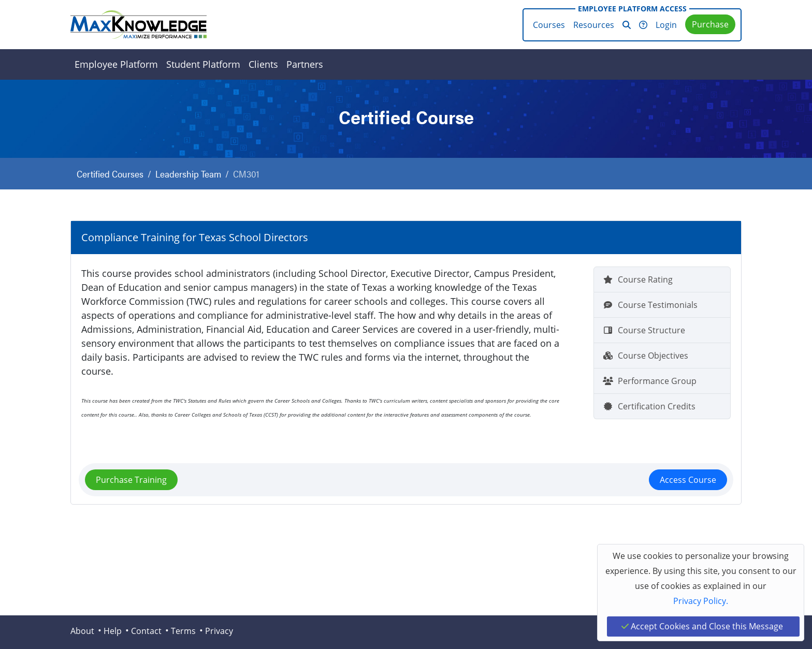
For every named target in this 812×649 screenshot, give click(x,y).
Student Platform (203, 64)
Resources (594, 25)
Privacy (219, 631)
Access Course (688, 480)
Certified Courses (110, 174)
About (82, 631)
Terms (183, 631)
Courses (549, 25)
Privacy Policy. (701, 601)
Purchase (710, 24)
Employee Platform (116, 64)
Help (113, 631)
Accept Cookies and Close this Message (702, 626)
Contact (146, 631)
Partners (305, 64)
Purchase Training (131, 480)
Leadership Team (188, 174)
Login (666, 25)
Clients (263, 64)
